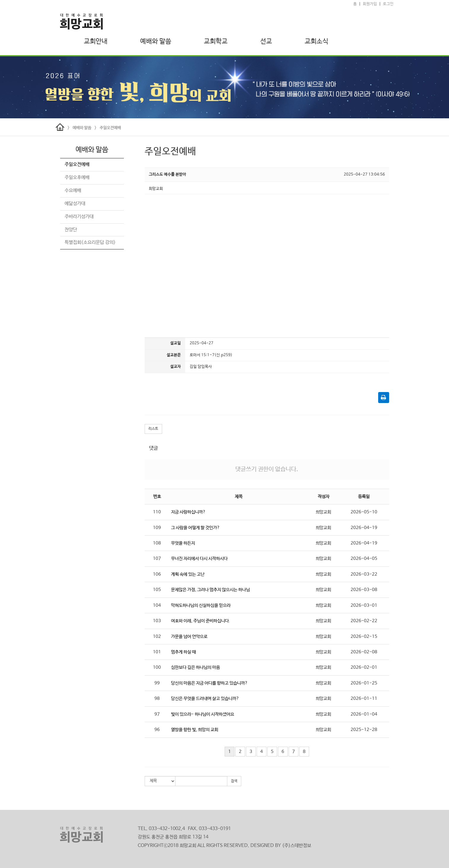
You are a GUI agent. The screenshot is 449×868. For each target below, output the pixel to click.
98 (157, 699)
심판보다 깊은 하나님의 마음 (195, 667)
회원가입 (370, 4)
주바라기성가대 (79, 217)
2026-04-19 (364, 528)
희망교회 (323, 512)
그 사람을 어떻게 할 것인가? (195, 528)
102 (157, 637)
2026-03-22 (364, 574)
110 (157, 512)
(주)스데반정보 (297, 846)
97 (157, 714)
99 (157, 683)
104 (157, 605)
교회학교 (216, 42)
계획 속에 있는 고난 (188, 574)
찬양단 (71, 230)
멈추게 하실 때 (183, 652)
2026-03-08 (364, 590)
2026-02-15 (364, 637)
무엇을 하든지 (183, 543)
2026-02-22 (364, 621)
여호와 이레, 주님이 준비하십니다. (200, 621)
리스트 (153, 429)
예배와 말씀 (156, 42)
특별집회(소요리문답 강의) (90, 242)
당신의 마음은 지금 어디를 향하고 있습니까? (209, 683)
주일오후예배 (77, 177)
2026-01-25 (364, 683)
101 (157, 652)
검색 (234, 781)
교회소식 (317, 42)
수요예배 (73, 191)
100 (157, 667)
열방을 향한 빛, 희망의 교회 (195, 730)
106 (157, 574)
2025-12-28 (364, 730)
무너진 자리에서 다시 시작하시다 (199, 559)
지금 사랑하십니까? (188, 512)
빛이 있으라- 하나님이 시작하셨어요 (203, 714)
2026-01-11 (364, 699)
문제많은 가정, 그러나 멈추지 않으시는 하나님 (210, 590)
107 (157, 559)
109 (157, 528)
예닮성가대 (75, 204)
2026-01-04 (364, 714)
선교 (266, 42)
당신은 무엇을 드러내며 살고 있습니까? (205, 699)
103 (157, 621)
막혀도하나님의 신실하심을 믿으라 (201, 605)
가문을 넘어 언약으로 (189, 637)
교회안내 (96, 42)
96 (157, 730)
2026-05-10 (364, 512)
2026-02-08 (364, 652)
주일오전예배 (110, 128)
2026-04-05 (364, 559)
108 (157, 543)
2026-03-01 (364, 605)
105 (157, 590)
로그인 (388, 4)
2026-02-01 (364, 667)
